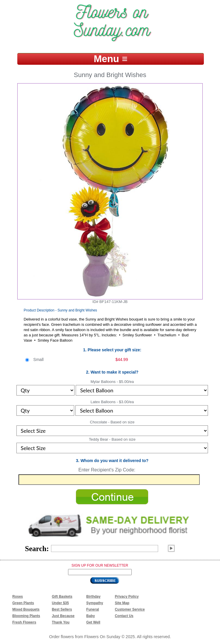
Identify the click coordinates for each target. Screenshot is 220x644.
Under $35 (60, 603)
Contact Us (124, 616)
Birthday (93, 597)
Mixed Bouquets (26, 609)
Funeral (93, 609)
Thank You (61, 622)
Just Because (63, 616)
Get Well (93, 622)
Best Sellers (62, 609)
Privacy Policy (127, 597)
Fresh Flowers (24, 622)
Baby (90, 616)
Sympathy (95, 603)
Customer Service (130, 609)
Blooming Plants (26, 616)
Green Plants (23, 603)
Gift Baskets (62, 597)
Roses (18, 597)
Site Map (122, 603)
